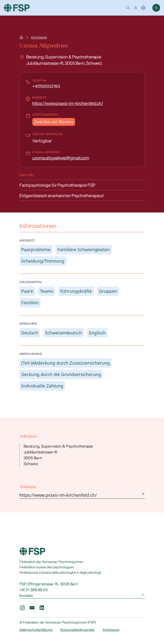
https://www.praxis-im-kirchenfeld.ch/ (68, 103)
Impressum (111, 630)
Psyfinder (39, 37)
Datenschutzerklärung (36, 630)
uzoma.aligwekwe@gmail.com (61, 158)
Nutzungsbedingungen (78, 630)
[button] (128, 8)
